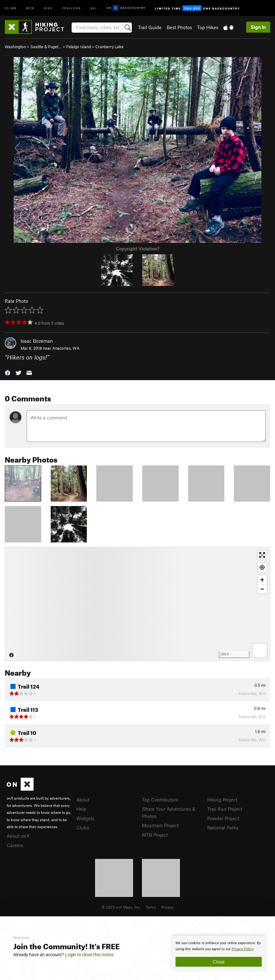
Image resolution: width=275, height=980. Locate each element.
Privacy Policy (243, 949)
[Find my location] (262, 567)
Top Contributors (160, 800)
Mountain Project (160, 825)
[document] (219, 953)
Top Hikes (208, 27)
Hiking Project (222, 800)
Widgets (85, 818)
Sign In (258, 27)
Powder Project (223, 818)
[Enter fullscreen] (262, 555)
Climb (11, 8)
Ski (94, 8)
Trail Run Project (225, 809)
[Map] (137, 604)
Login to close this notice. (90, 955)
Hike (48, 8)
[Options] (260, 650)
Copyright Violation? (138, 249)
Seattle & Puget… (46, 47)
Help (81, 809)
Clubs (83, 827)
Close (219, 962)
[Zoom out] (262, 589)
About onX (18, 836)
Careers (15, 845)
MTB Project (155, 835)
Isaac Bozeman (37, 341)
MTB (30, 8)
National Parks (223, 827)
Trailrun (71, 8)
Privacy (167, 907)
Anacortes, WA (66, 348)
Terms (151, 907)
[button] (8, 372)
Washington (15, 47)
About (83, 800)
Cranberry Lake (109, 47)
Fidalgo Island (79, 47)
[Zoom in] (262, 580)
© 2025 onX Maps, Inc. (121, 907)
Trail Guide (150, 27)
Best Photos (179, 27)
